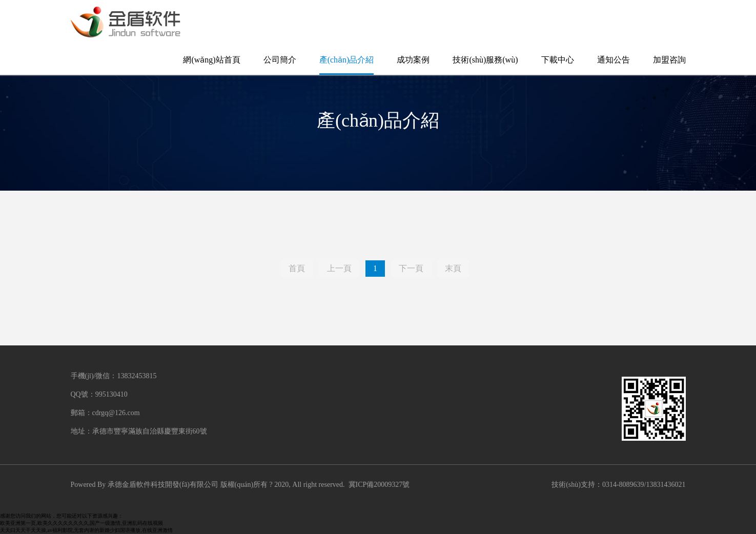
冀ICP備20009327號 (379, 485)
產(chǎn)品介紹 (347, 60)
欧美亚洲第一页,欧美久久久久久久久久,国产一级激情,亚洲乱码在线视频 (81, 523)
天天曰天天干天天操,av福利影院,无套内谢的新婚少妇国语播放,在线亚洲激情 (86, 530)
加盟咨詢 (669, 60)
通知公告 (614, 60)
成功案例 (413, 60)
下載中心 (558, 60)
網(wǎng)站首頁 (211, 60)
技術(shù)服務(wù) (485, 60)
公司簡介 (280, 60)
